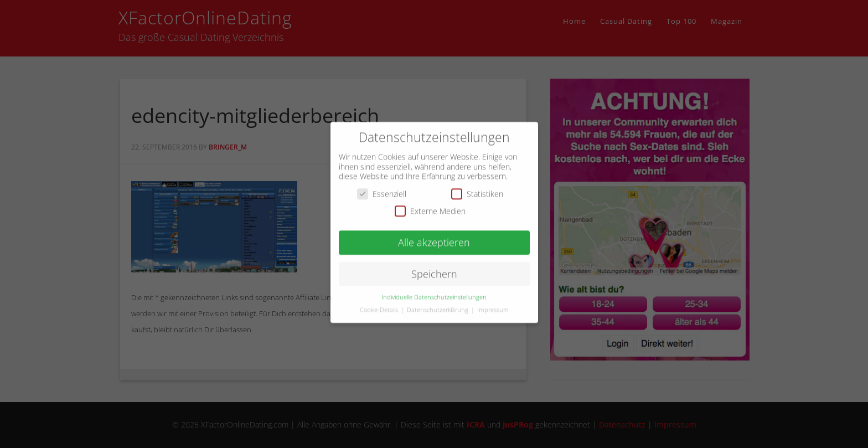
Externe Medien (430, 205)
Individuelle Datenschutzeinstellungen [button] (434, 290)
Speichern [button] (434, 267)
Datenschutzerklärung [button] (438, 303)
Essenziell (382, 187)
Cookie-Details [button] (380, 303)
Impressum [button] (493, 303)
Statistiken (477, 187)
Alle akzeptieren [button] (434, 236)
